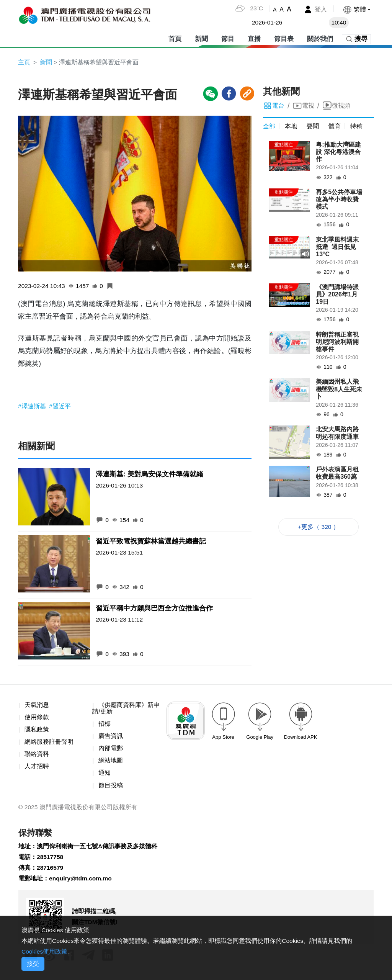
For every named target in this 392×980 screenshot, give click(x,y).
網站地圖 (111, 762)
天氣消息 (37, 706)
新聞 (201, 38)
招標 (105, 725)
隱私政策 (37, 731)
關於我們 (320, 38)
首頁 (175, 38)
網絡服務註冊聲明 (49, 743)
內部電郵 (111, 750)
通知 (105, 775)
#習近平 (60, 407)
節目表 (284, 38)
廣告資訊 (111, 737)
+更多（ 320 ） (319, 527)
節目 (228, 38)
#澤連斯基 (33, 407)
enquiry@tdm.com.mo (81, 882)
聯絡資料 (37, 756)
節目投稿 (111, 787)
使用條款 (37, 718)
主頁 (24, 62)
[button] (357, 9)
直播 (254, 38)
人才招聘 (37, 768)
